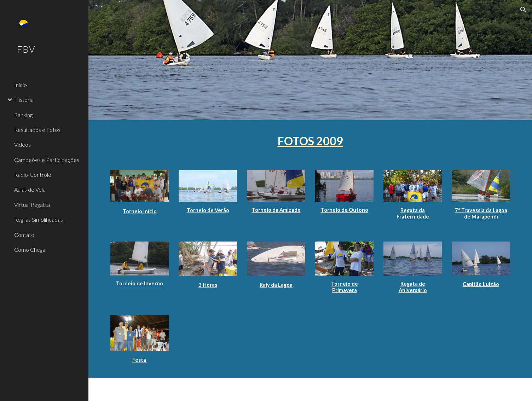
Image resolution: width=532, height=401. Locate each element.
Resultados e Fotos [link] (37, 130)
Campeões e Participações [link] (47, 160)
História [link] (24, 100)
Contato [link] (24, 235)
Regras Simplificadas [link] (39, 219)
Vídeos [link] (22, 144)
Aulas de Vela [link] (30, 189)
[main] (310, 141)
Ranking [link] (23, 115)
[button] (524, 10)
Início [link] (21, 85)
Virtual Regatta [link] (32, 205)
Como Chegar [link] (31, 249)
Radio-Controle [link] (33, 175)
